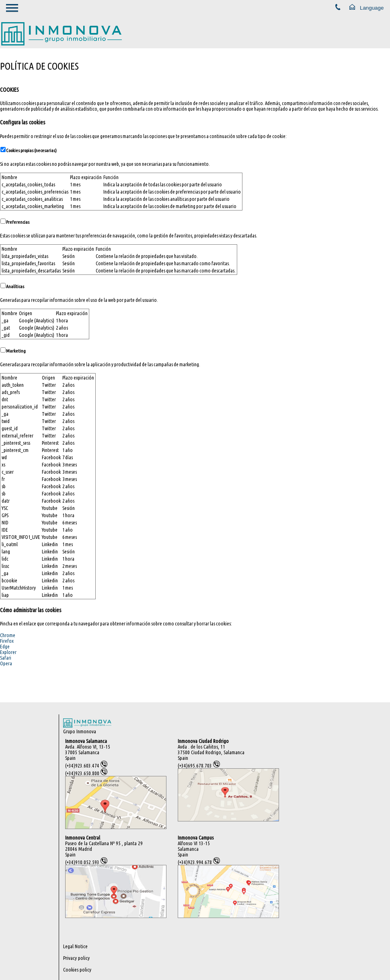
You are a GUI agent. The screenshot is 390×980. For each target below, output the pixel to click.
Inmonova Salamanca (86, 741)
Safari (6, 658)
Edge (5, 646)
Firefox (7, 641)
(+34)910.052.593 (86, 862)
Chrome (8, 635)
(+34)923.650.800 (86, 773)
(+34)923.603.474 (86, 765)
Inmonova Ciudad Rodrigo (203, 741)
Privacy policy (76, 958)
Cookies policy (77, 970)
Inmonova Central (83, 838)
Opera (6, 663)
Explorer (8, 652)
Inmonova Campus (196, 838)
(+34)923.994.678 (199, 862)
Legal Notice (75, 946)
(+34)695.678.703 (199, 765)
